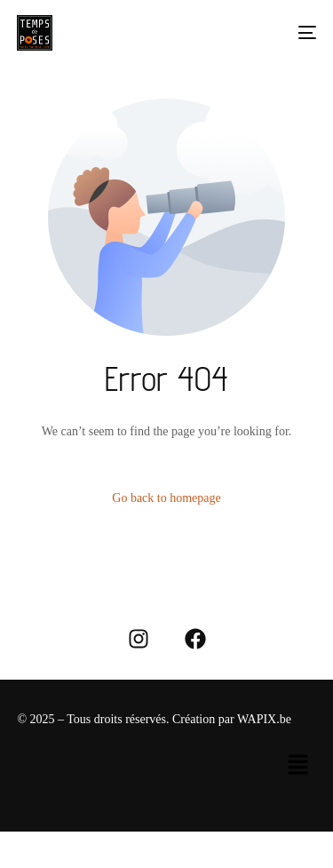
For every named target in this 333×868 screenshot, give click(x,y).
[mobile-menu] (298, 33)
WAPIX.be (264, 719)
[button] (297, 766)
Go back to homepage (166, 498)
